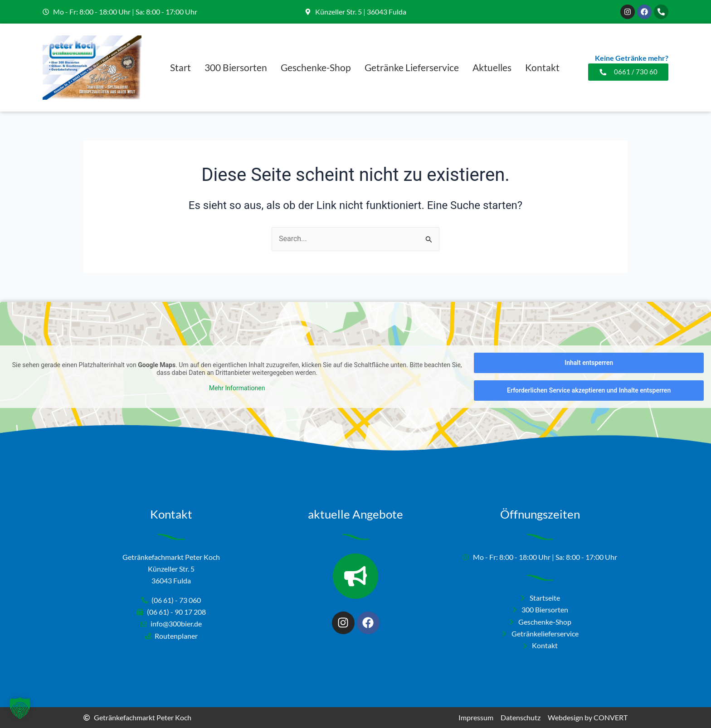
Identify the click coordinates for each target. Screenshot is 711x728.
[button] (20, 708)
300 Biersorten (236, 67)
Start (180, 67)
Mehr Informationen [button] (237, 388)
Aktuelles (492, 67)
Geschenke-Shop (316, 67)
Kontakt (542, 67)
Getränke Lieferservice (412, 67)
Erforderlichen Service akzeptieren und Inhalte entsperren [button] (589, 390)
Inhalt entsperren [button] (589, 363)
